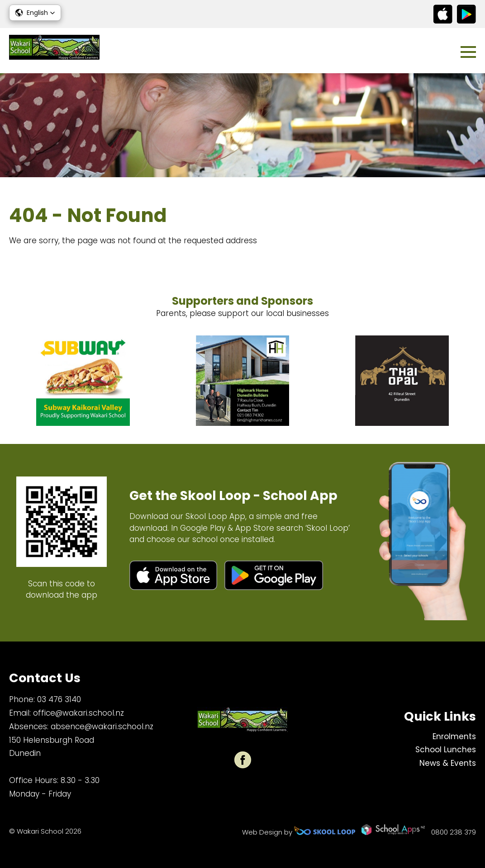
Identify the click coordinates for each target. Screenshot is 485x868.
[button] (35, 13)
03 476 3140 (59, 699)
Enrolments (454, 736)
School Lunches (446, 750)
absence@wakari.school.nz (102, 726)
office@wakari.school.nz (78, 713)
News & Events (448, 763)
